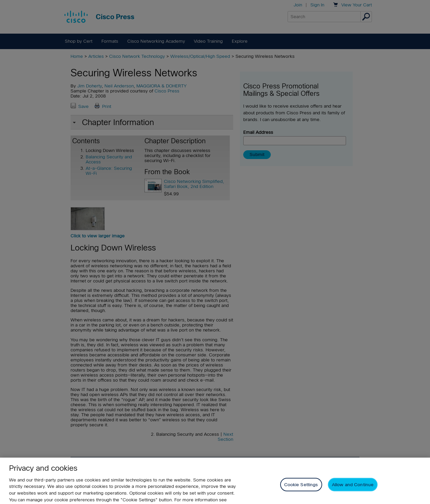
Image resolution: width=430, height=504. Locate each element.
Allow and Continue (353, 490)
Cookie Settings (301, 490)
